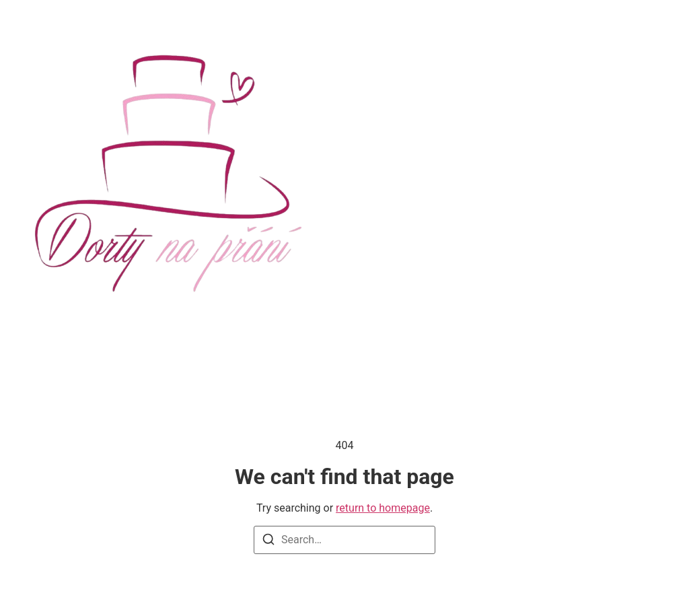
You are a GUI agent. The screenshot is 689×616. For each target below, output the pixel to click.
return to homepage (383, 508)
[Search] (268, 542)
